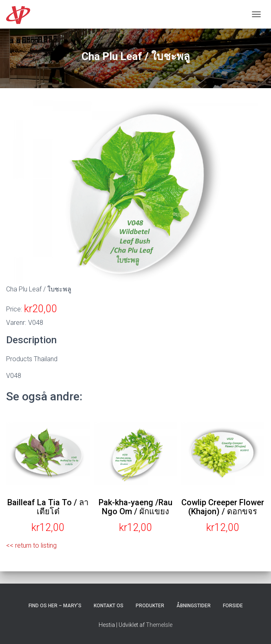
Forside (233, 606)
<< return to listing (31, 545)
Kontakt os (109, 606)
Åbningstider (194, 606)
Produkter (150, 606)
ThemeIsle (159, 625)
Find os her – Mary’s (55, 606)
